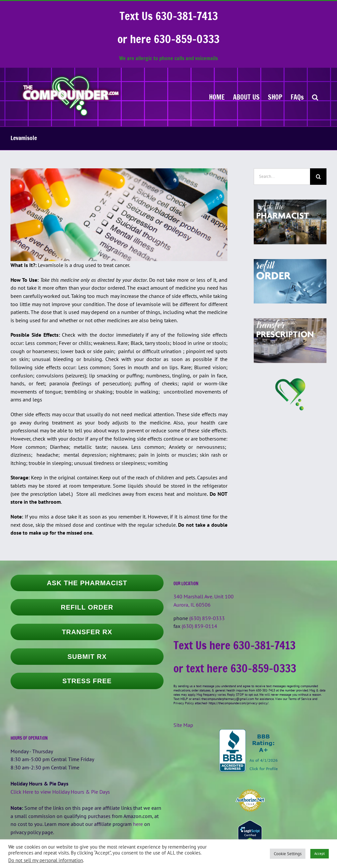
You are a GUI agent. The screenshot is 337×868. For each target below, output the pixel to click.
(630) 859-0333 (207, 618)
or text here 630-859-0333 (235, 668)
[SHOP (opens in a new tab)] (275, 97)
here (138, 824)
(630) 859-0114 (199, 626)
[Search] (318, 177)
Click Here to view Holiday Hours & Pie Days (60, 792)
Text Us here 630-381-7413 (234, 645)
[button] (315, 97)
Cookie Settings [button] (288, 854)
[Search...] (282, 177)
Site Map (183, 725)
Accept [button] (320, 854)
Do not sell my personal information (46, 860)
